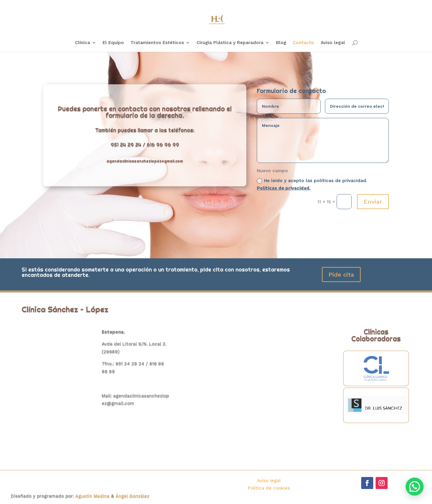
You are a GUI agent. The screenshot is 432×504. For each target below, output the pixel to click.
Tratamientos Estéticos (157, 43)
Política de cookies (269, 488)
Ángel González (132, 496)
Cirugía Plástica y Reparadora (230, 43)
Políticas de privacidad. (284, 188)
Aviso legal (333, 43)
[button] (415, 487)
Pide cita (341, 274)
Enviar (373, 202)
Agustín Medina (93, 496)
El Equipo (113, 43)
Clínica (82, 43)
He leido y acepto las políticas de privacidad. (312, 184)
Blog (281, 43)
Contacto (303, 43)
